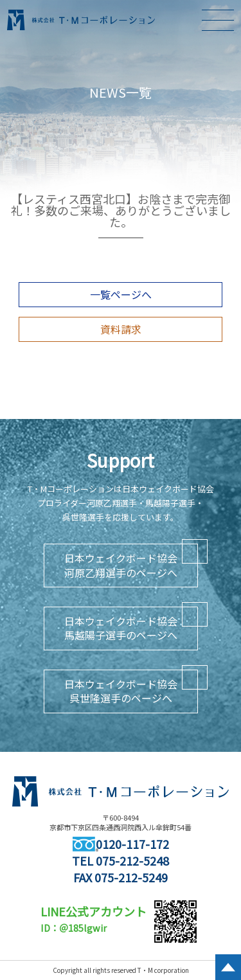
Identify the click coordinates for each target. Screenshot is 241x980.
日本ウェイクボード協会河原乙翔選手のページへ (121, 565)
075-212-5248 (132, 860)
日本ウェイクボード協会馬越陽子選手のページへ (121, 628)
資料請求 (121, 329)
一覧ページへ (121, 294)
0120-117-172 (121, 844)
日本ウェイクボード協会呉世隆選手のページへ (121, 691)
